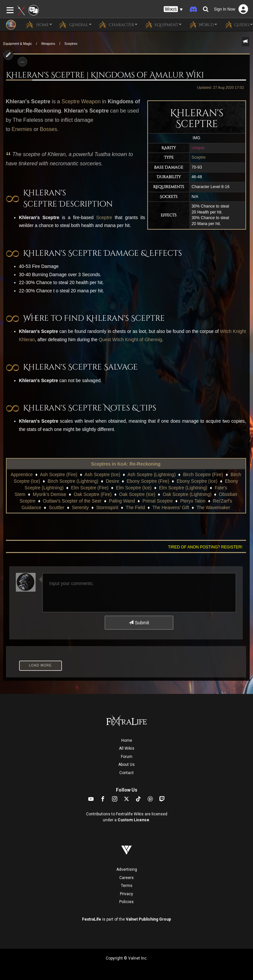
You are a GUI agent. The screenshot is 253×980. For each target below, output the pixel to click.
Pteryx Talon (193, 501)
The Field (135, 507)
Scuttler (56, 507)
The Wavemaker (213, 507)
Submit (139, 623)
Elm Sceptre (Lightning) (183, 488)
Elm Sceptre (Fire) (90, 488)
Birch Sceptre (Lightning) (73, 481)
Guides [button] (238, 24)
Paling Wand (122, 501)
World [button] (203, 24)
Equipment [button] (163, 24)
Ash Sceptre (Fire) (59, 474)
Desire (112, 481)
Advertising (127, 869)
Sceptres (71, 44)
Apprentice (22, 474)
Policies (126, 902)
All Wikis (127, 748)
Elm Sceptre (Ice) (134, 488)
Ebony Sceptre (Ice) (197, 481)
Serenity (80, 507)
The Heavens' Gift (171, 507)
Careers (126, 878)
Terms (127, 886)
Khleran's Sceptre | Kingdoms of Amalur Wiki (105, 75)
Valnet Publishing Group (148, 919)
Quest (105, 340)
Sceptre (199, 157)
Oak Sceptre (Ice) (137, 494)
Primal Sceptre (157, 501)
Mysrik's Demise (50, 494)
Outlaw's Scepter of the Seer (72, 501)
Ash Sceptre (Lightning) (152, 474)
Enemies (22, 129)
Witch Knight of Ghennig (137, 340)
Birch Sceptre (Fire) (203, 474)
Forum (127, 757)
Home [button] (39, 24)
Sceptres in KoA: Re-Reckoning (126, 464)
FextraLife (92, 919)
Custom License (133, 820)
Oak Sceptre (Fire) (93, 494)
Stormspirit (107, 507)
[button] (173, 9)
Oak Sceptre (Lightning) (187, 494)
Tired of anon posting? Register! (205, 547)
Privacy (126, 894)
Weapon (91, 101)
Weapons (48, 44)
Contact (126, 773)
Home (127, 740)
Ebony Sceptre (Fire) (148, 481)
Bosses (48, 129)
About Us (126, 765)
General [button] (75, 24)
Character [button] (118, 24)
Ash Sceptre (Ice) (102, 474)
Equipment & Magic (18, 44)
